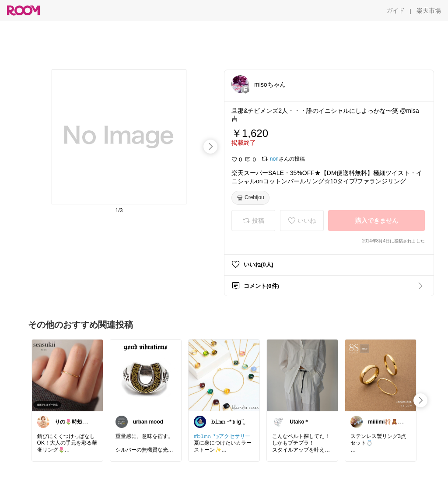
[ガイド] (395, 11)
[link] (67, 375)
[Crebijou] (250, 198)
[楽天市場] (429, 11)
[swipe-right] (210, 147)
